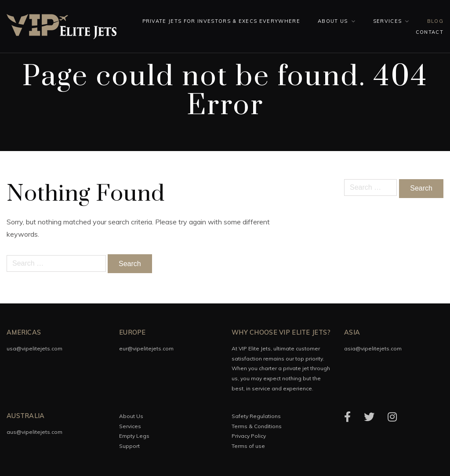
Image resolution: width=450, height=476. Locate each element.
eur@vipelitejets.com (146, 348)
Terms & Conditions (257, 426)
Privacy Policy (249, 436)
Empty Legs (134, 436)
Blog (435, 21)
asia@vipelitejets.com (373, 348)
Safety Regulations (256, 416)
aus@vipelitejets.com (34, 432)
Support (129, 446)
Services (388, 21)
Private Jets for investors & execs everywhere (221, 21)
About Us (333, 21)
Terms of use (248, 446)
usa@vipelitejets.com (34, 348)
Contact (430, 32)
